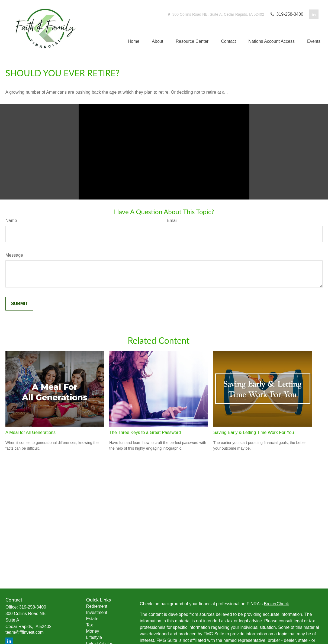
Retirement (97, 606)
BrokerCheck (276, 604)
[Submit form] (19, 304)
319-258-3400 (286, 14)
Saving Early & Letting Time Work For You (254, 432)
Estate (92, 619)
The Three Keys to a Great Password (145, 432)
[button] (134, 42)
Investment (97, 612)
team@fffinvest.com (25, 632)
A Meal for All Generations (30, 432)
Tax (90, 625)
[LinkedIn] (314, 14)
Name (11, 220)
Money (93, 631)
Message (14, 255)
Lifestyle (94, 637)
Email (172, 220)
